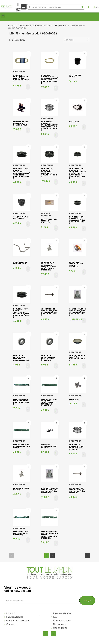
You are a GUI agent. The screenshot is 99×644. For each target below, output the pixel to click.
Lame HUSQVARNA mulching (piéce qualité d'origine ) (21, 402)
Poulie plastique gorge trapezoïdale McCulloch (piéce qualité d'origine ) (21, 313)
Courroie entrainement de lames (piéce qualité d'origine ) (21, 78)
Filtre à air (74, 122)
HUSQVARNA (19, 72)
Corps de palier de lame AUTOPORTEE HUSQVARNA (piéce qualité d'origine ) (77, 312)
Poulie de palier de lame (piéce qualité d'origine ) (77, 358)
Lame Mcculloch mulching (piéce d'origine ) (21, 533)
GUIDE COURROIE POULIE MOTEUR (20, 263)
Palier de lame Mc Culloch (21, 489)
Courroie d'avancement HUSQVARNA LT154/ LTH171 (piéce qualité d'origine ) (49, 79)
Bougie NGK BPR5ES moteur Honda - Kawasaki (76, 264)
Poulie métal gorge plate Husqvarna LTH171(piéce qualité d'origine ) (49, 173)
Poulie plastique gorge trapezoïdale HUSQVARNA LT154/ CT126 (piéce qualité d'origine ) (21, 173)
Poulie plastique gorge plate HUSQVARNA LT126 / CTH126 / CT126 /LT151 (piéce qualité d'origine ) (77, 173)
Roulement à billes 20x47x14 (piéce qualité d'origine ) (48, 358)
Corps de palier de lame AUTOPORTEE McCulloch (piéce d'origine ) (49, 491)
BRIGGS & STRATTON (46, 215)
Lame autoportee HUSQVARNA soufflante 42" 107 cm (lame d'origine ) (49, 402)
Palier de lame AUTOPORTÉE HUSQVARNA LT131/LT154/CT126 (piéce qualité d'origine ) (49, 266)
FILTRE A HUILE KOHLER (75, 76)
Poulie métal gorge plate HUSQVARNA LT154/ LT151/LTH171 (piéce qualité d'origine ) (49, 126)
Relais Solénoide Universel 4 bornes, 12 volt (21, 123)
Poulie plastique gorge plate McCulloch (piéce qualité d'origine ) (77, 220)
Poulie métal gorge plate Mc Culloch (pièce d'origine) (76, 447)
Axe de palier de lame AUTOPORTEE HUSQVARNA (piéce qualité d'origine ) (49, 312)
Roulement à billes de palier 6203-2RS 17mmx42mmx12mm (21, 358)
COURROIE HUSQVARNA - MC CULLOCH (49, 446)
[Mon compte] (90, 7)
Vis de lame (74, 399)
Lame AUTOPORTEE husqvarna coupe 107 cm (21, 446)
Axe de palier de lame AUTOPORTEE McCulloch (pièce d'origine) (77, 491)
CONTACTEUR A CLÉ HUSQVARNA (21, 218)
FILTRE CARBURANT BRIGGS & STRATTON (49, 221)
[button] (28, 87)
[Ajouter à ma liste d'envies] (28, 54)
